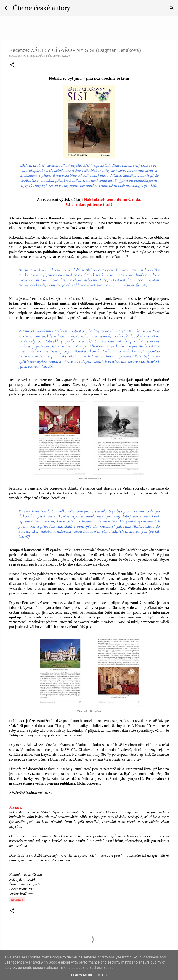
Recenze (17, 900)
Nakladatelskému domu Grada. (113, 199)
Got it (103, 975)
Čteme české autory (42, 8)
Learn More (82, 975)
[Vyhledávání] (172, 8)
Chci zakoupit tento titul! (89, 204)
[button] (12, 65)
